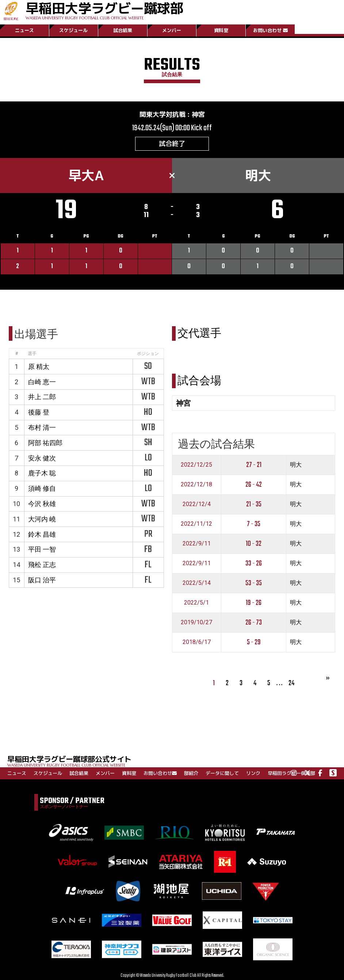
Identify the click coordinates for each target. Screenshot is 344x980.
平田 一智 (42, 549)
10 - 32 (254, 544)
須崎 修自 (42, 488)
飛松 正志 (42, 565)
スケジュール (73, 30)
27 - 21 (254, 465)
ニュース (24, 30)
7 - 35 (254, 524)
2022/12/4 (197, 504)
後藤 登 (39, 412)
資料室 (221, 30)
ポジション (148, 354)
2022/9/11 (197, 543)
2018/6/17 (197, 642)
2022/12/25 (196, 465)
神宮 (198, 114)
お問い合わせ (270, 30)
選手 (32, 354)
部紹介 (191, 773)
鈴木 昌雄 (42, 534)
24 (291, 683)
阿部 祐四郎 (45, 443)
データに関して (222, 773)
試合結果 (123, 30)
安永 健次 (42, 458)
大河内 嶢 (42, 519)
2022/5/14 (197, 583)
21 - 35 (254, 504)
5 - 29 (254, 642)
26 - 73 (254, 623)
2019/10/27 (196, 622)
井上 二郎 (42, 397)
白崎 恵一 (42, 382)
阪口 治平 (42, 580)
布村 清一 (42, 427)
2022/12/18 (196, 484)
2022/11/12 (196, 524)
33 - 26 (254, 564)
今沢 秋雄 (42, 504)
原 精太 (39, 366)
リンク (253, 773)
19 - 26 (254, 603)
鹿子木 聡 (42, 473)
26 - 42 (254, 485)
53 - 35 (254, 583)
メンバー (172, 30)
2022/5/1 (196, 603)
